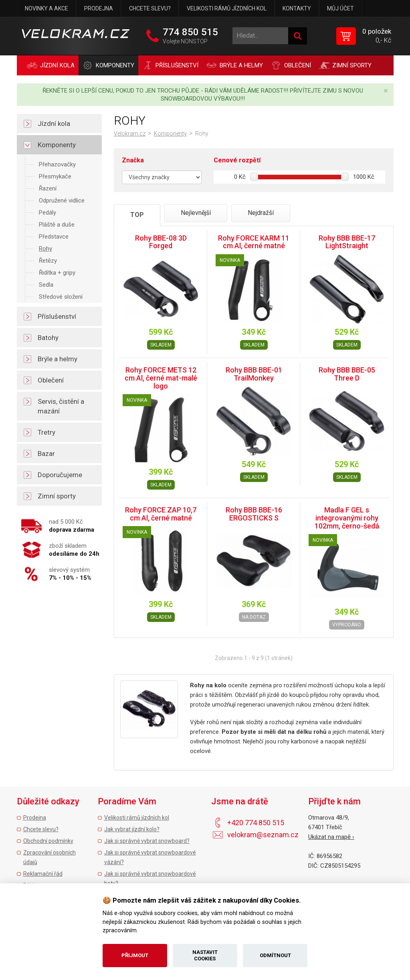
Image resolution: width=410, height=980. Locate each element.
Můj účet (340, 8)
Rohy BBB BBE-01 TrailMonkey (254, 374)
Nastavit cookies (205, 955)
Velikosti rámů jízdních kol (227, 8)
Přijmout (135, 955)
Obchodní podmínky (48, 841)
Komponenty (170, 134)
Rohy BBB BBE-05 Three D (347, 374)
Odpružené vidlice (62, 200)
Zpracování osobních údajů (49, 857)
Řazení (48, 188)
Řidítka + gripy (57, 273)
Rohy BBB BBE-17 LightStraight (347, 242)
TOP (137, 215)
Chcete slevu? (150, 8)
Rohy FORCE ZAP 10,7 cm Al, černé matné (161, 514)
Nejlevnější (196, 213)
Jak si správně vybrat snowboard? (147, 841)
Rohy (45, 249)
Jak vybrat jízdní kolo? (132, 829)
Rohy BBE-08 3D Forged (161, 242)
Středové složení (61, 297)
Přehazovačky (57, 164)
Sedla (46, 285)
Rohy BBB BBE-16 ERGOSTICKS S (254, 514)
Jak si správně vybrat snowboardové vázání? (150, 857)
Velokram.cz (130, 134)
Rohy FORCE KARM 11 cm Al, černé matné (254, 242)
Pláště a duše (57, 225)
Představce (54, 237)
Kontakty (297, 8)
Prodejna (99, 8)
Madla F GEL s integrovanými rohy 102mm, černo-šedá (347, 518)
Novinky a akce (46, 8)
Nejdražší (261, 213)
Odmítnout (275, 955)
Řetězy (48, 261)
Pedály (47, 213)
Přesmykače (55, 176)
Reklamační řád (43, 874)
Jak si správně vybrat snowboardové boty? (150, 879)
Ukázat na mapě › (331, 837)
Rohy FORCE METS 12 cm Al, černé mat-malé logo (161, 378)
